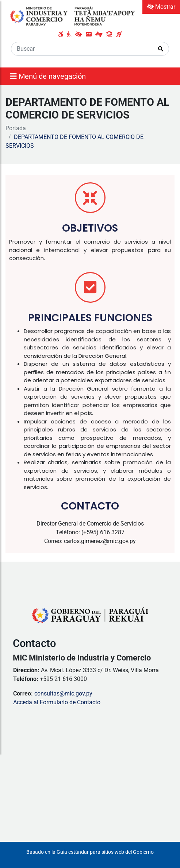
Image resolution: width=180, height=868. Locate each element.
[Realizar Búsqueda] (161, 49)
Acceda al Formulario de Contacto (57, 702)
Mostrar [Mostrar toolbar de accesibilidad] (161, 7)
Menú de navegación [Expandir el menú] (48, 76)
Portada (16, 128)
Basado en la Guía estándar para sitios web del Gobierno (90, 852)
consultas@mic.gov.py (63, 693)
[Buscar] (82, 49)
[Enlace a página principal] (73, 16)
